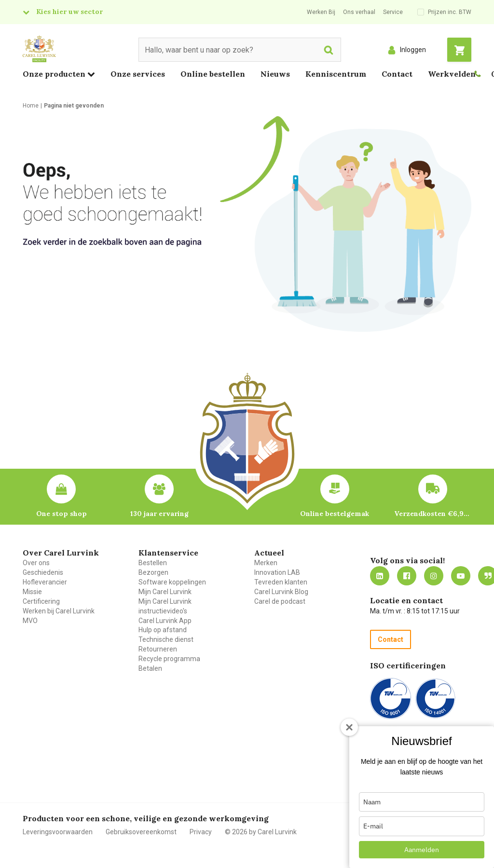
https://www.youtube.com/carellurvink (461, 576)
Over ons (36, 563)
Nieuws (275, 74)
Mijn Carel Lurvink (165, 592)
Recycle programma (169, 659)
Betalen (150, 668)
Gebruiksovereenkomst (141, 832)
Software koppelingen (172, 582)
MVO (30, 621)
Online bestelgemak (335, 514)
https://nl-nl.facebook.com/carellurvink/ (407, 576)
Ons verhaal (359, 12)
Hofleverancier (45, 582)
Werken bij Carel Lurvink (59, 611)
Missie (32, 592)
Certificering (41, 601)
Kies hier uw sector (69, 12)
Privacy (201, 832)
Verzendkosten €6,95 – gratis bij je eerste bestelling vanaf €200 (433, 514)
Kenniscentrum (336, 74)
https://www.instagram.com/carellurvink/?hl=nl (434, 576)
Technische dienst (166, 639)
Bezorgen (153, 572)
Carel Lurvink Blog (281, 592)
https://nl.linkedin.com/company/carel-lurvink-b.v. (380, 576)
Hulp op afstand (163, 630)
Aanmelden (422, 850)
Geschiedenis (43, 572)
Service (393, 12)
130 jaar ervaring (159, 514)
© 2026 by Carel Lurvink (261, 832)
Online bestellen (213, 74)
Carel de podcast (280, 601)
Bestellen (153, 563)
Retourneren (158, 649)
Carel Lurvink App (165, 621)
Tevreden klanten (281, 582)
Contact (397, 74)
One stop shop (62, 514)
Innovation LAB (277, 572)
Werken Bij (321, 12)
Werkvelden (452, 74)
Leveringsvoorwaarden (58, 832)
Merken (266, 563)
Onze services (138, 74)
